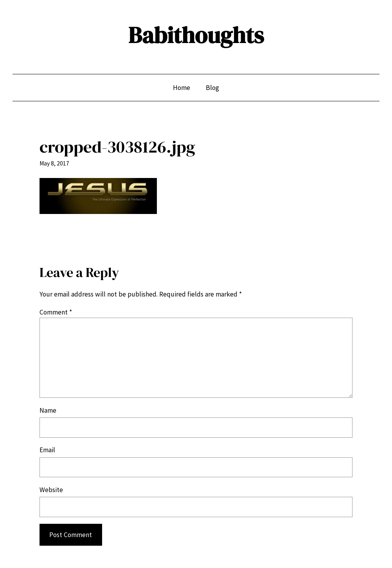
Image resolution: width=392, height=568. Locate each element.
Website (51, 490)
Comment (56, 312)
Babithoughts (196, 35)
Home (182, 88)
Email (47, 450)
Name (48, 410)
